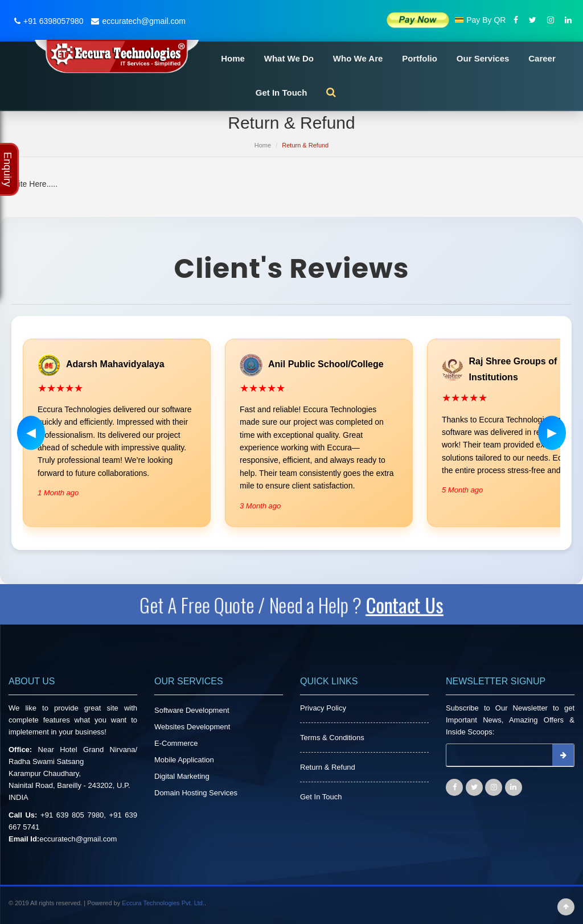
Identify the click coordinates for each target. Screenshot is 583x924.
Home (233, 58)
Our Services (483, 58)
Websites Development (192, 727)
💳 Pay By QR (480, 20)
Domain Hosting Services (196, 793)
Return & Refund (328, 767)
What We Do (289, 58)
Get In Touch (282, 93)
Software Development (192, 710)
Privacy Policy (323, 708)
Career (542, 58)
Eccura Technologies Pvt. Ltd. (163, 903)
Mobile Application (184, 760)
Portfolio (420, 58)
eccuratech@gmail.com (137, 21)
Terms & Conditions (332, 738)
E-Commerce (176, 743)
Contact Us (410, 605)
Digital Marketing (182, 776)
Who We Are (358, 58)
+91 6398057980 (48, 21)
